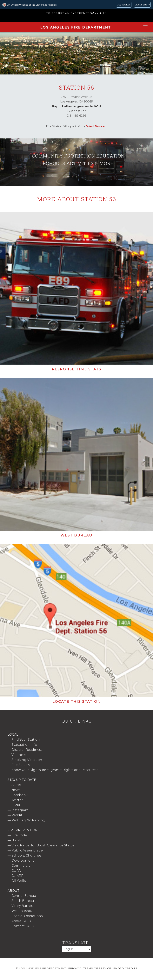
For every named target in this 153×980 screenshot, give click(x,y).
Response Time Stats (77, 369)
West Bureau (96, 126)
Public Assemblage (27, 850)
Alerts (16, 785)
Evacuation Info (24, 745)
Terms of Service (97, 968)
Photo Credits (125, 968)
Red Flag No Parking (28, 820)
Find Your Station (26, 740)
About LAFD (21, 921)
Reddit (17, 815)
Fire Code (19, 835)
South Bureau (23, 901)
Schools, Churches (26, 855)
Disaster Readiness (27, 750)
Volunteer (20, 755)
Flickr (16, 805)
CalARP (17, 876)
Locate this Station (77, 702)
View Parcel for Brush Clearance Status (43, 845)
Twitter (17, 800)
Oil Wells (19, 881)
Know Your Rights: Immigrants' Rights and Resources (55, 770)
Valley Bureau (22, 906)
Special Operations (27, 916)
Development (23, 861)
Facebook (20, 795)
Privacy (75, 968)
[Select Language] (76, 949)
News (16, 790)
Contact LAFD (23, 926)
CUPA (16, 871)
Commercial (21, 866)
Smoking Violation (27, 760)
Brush (16, 840)
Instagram (20, 810)
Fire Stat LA (21, 765)
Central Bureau (24, 896)
